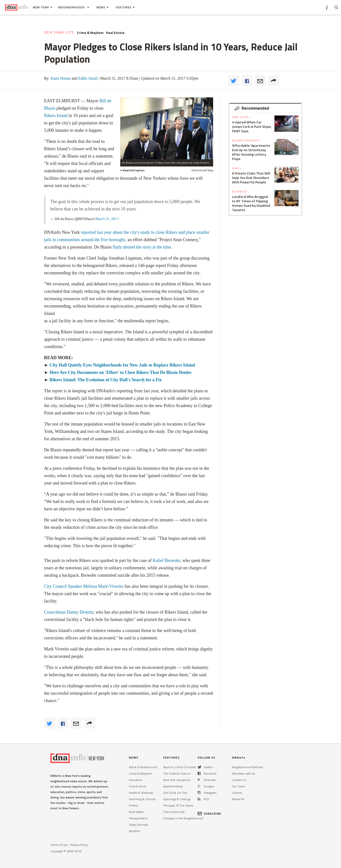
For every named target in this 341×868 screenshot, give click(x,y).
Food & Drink (137, 786)
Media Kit (238, 799)
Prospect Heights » (247, 140)
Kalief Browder (166, 560)
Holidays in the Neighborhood (183, 818)
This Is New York (174, 812)
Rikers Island (56, 116)
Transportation (139, 818)
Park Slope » (242, 117)
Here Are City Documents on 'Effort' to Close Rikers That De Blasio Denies (121, 372)
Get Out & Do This (175, 793)
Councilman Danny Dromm (69, 612)
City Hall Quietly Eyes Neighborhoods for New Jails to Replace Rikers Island (122, 365)
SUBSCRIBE (210, 814)
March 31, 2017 (107, 219)
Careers (237, 793)
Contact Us (239, 780)
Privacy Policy (79, 845)
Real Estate (115, 33)
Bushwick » (241, 192)
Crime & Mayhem (90, 33)
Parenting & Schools (142, 799)
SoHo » (237, 168)
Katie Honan (60, 78)
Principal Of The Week (178, 805)
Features (125, 7)
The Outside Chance (177, 773)
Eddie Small (88, 78)
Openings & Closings (177, 799)
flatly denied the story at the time (142, 247)
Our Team (239, 786)
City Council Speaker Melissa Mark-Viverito (84, 586)
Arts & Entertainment (143, 767)
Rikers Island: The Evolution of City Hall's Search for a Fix (106, 380)
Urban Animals (139, 825)
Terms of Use (59, 845)
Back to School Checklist (180, 767)
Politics (134, 805)
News (102, 7)
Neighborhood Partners (248, 767)
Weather (135, 831)
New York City (59, 33)
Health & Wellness (141, 793)
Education (136, 780)
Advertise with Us (244, 773)
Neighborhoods (74, 7)
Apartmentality (173, 786)
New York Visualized (177, 780)
